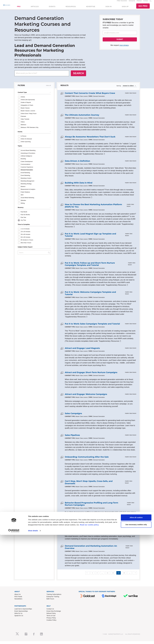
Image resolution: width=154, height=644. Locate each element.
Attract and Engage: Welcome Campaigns (86, 397)
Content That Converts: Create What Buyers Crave (90, 96)
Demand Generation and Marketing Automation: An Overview (91, 550)
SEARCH (78, 76)
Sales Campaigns (73, 416)
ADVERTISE (91, 8)
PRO (19, 8)
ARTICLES (35, 8)
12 (113, 576)
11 (108, 576)
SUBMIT (120, 42)
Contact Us (50, 612)
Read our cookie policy (89, 634)
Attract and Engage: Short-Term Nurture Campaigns (91, 375)
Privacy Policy (51, 621)
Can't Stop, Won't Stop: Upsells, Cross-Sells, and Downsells (89, 485)
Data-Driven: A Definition (77, 164)
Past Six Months (25, 218)
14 (124, 576)
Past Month (24, 215)
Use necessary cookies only (136, 634)
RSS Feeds (18, 600)
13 (119, 576)
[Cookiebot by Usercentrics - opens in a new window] (14, 640)
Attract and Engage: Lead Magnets (82, 351)
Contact (146, 2)
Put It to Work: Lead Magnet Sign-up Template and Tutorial (90, 238)
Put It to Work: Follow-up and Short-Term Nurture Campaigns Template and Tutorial (90, 267)
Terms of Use (51, 618)
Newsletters (18, 602)
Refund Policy (51, 616)
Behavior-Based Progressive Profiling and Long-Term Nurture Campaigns (91, 507)
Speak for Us (19, 618)
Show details (33, 640)
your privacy (124, 48)
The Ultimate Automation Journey (82, 118)
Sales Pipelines (72, 438)
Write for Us (18, 616)
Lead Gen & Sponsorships (23, 612)
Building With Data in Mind (79, 186)
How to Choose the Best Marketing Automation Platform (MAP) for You (93, 209)
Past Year (23, 220)
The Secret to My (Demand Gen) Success (85, 530)
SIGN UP (125, 8)
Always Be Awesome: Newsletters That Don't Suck (90, 140)
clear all (48, 88)
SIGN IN (108, 8)
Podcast (139, 2)
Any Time (23, 223)
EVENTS (52, 8)
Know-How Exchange (54, 614)
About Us (18, 597)
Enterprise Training (53, 600)
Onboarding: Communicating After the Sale (87, 460)
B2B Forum (50, 602)
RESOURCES (71, 8)
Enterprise (132, 2)
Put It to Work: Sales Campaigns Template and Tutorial (92, 327)
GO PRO (143, 7)
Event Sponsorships (21, 614)
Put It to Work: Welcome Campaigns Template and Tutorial (90, 296)
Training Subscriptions (54, 597)
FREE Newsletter (122, 2)
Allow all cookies (136, 627)
